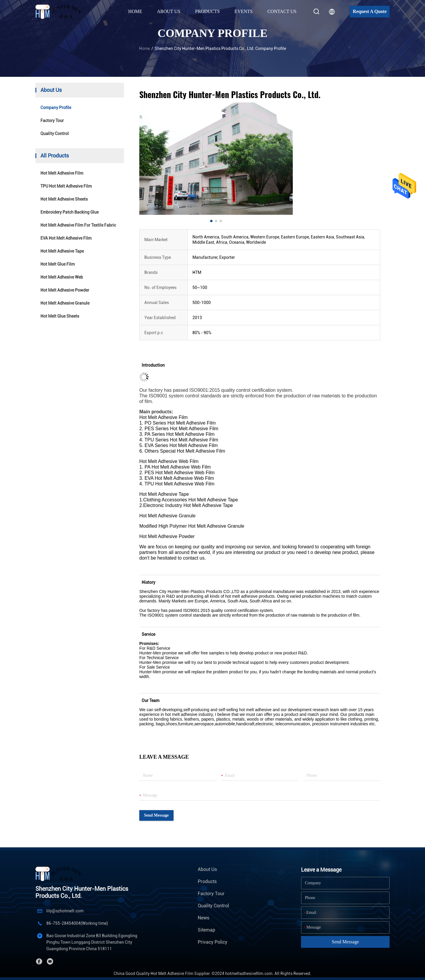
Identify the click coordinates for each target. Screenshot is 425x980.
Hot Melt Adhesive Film (62, 173)
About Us (207, 869)
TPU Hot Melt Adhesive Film (66, 186)
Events (244, 11)
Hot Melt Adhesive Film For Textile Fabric (78, 225)
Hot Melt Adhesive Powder (65, 290)
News (203, 918)
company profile (56, 108)
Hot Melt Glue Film (58, 264)
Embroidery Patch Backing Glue (70, 212)
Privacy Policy (212, 942)
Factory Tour (52, 121)
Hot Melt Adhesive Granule (65, 303)
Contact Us (282, 11)
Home (135, 11)
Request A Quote (370, 11)
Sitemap (206, 930)
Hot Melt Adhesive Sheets (64, 199)
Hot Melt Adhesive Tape (62, 251)
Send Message (156, 815)
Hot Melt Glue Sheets (60, 316)
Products (207, 881)
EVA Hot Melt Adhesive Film (66, 238)
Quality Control (55, 134)
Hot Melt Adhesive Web (62, 277)
